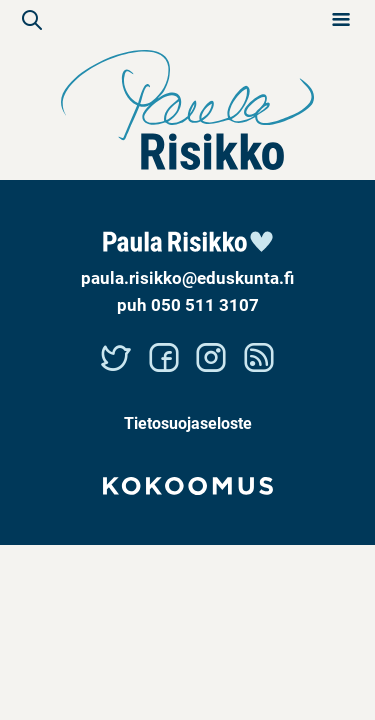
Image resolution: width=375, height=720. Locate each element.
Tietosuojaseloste (188, 422)
